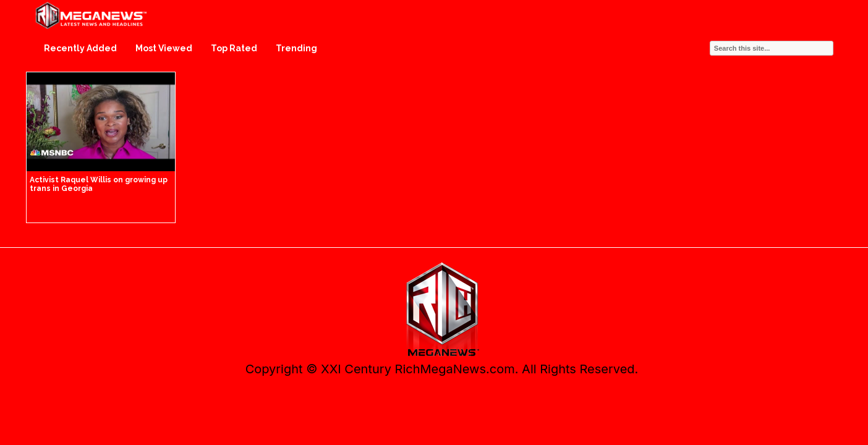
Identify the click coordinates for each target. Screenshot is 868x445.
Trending (296, 48)
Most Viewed (164, 48)
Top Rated (234, 48)
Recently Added (80, 48)
